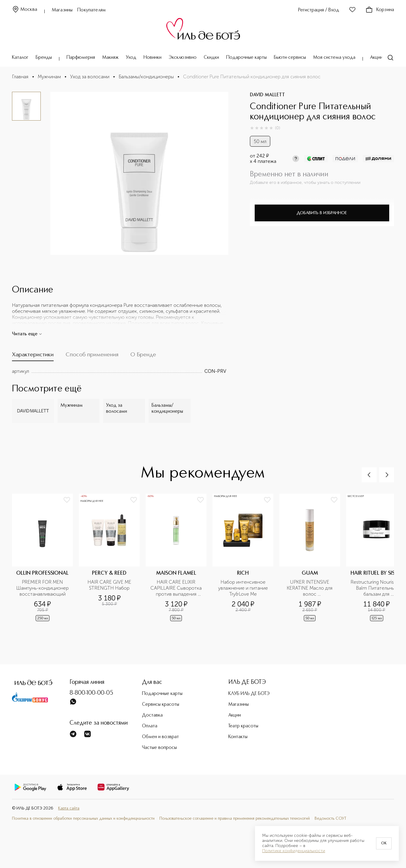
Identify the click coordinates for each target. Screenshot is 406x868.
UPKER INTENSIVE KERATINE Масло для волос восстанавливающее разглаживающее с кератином (310, 588)
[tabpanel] (119, 371)
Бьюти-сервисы (290, 58)
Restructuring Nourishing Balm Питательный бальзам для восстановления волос (377, 588)
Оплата (150, 726)
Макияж (110, 58)
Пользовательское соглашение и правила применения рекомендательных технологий (235, 819)
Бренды (44, 58)
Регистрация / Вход (319, 10)
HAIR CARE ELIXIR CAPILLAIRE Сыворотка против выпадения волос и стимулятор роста (177, 588)
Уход (131, 58)
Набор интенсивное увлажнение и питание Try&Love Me (244, 588)
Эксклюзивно (183, 58)
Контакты (238, 737)
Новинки (153, 58)
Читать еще (27, 334)
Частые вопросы (159, 748)
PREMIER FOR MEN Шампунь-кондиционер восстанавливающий (43, 588)
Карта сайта (69, 808)
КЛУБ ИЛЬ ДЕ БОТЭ (249, 694)
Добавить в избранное (322, 213)
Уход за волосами (90, 77)
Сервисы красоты (161, 705)
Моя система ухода (334, 58)
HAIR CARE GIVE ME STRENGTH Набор (110, 585)
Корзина (380, 10)
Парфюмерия (81, 58)
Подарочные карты (246, 58)
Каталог (20, 58)
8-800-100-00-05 (91, 693)
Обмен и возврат (160, 737)
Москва (25, 10)
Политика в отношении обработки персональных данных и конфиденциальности (83, 819)
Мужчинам (49, 77)
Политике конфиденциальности (294, 851)
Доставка (152, 715)
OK (384, 843)
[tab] (33, 356)
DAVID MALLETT (267, 95)
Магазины (62, 10)
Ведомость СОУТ (330, 819)
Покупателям (92, 10)
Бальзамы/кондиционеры (146, 77)
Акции (376, 58)
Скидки (211, 58)
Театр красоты (243, 726)
